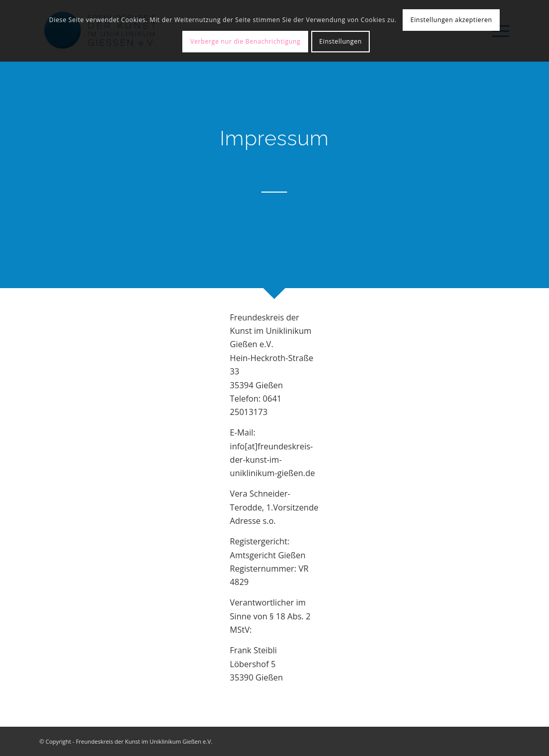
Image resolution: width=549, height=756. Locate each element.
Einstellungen (341, 41)
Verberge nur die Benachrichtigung (245, 41)
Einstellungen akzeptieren (451, 20)
